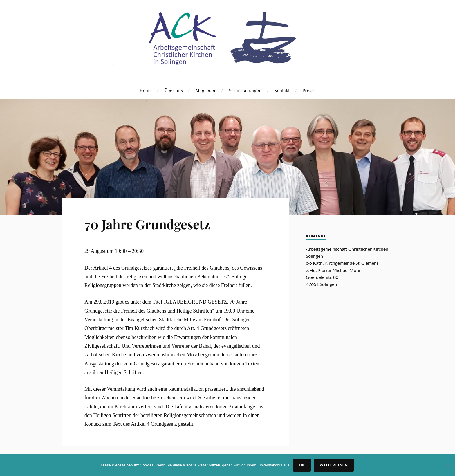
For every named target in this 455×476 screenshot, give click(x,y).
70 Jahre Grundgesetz (147, 224)
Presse (309, 90)
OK (302, 465)
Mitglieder (206, 90)
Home (146, 90)
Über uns (174, 90)
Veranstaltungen (245, 90)
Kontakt (282, 90)
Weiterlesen (334, 465)
